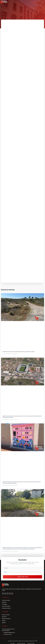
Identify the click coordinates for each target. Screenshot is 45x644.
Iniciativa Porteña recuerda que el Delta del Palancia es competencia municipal (18, 352)
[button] (43, 2)
